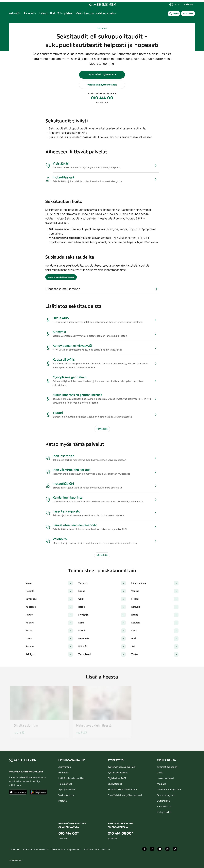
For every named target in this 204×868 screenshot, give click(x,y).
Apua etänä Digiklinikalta (102, 75)
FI (175, 5)
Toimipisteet (65, 784)
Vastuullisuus (164, 807)
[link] (102, 4)
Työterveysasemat (118, 773)
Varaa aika (188, 14)
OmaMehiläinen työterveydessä (125, 795)
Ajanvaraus (65, 767)
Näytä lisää (102, 429)
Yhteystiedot (115, 784)
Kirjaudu (188, 5)
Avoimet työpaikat (167, 767)
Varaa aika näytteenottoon (102, 85)
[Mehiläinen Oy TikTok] (175, 850)
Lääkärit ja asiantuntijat (71, 778)
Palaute (63, 801)
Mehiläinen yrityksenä (169, 790)
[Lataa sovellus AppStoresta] (18, 792)
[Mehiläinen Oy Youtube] (160, 850)
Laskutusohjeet (165, 778)
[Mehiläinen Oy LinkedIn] (152, 850)
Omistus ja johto (166, 795)
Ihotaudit (102, 29)
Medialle (162, 784)
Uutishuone (163, 801)
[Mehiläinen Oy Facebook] (144, 850)
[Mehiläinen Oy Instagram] (167, 850)
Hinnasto (63, 773)
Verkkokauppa (66, 795)
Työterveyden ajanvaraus (121, 767)
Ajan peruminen (67, 790)
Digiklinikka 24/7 (117, 778)
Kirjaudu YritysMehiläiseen (122, 790)
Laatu (160, 773)
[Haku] (174, 14)
